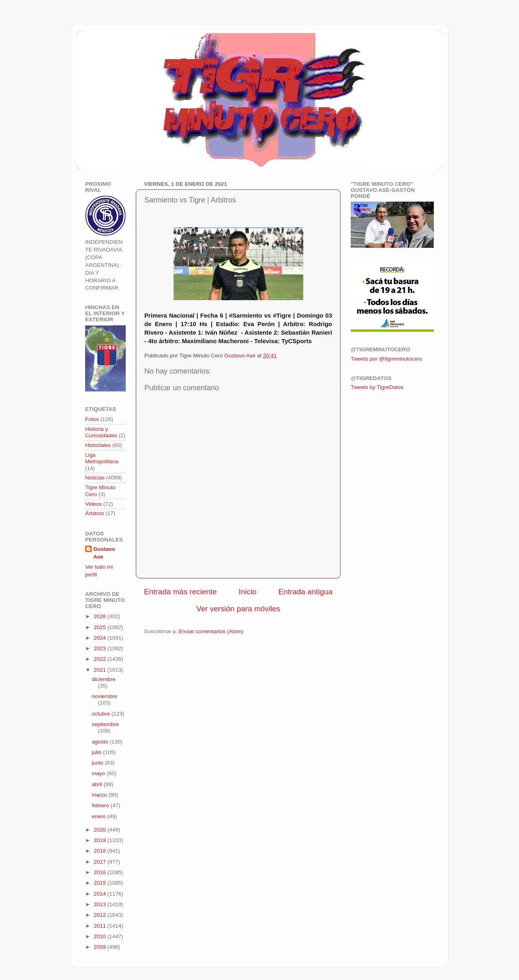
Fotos (92, 419)
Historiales (98, 445)
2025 (101, 627)
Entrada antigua (306, 592)
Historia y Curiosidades (101, 432)
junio (98, 763)
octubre (102, 714)
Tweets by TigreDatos (377, 387)
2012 (101, 915)
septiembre (105, 724)
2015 (101, 883)
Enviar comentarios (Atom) (211, 631)
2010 (101, 936)
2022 (101, 659)
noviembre (104, 696)
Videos (93, 504)
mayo (99, 773)
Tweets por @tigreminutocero (387, 359)
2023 (101, 648)
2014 (101, 894)
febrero (101, 805)
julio (97, 752)
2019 (101, 840)
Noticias (95, 478)
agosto (101, 742)
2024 (101, 638)
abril (98, 784)
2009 (101, 947)
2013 (101, 904)
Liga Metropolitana (102, 458)
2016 (101, 872)
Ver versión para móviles (238, 609)
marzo (100, 795)
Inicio (248, 592)
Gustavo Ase (104, 553)
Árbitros (95, 513)
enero (99, 816)
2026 (101, 616)
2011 (101, 926)
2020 (101, 830)
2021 (101, 670)
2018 (101, 851)
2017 (101, 862)
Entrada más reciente (180, 592)
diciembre (104, 679)
